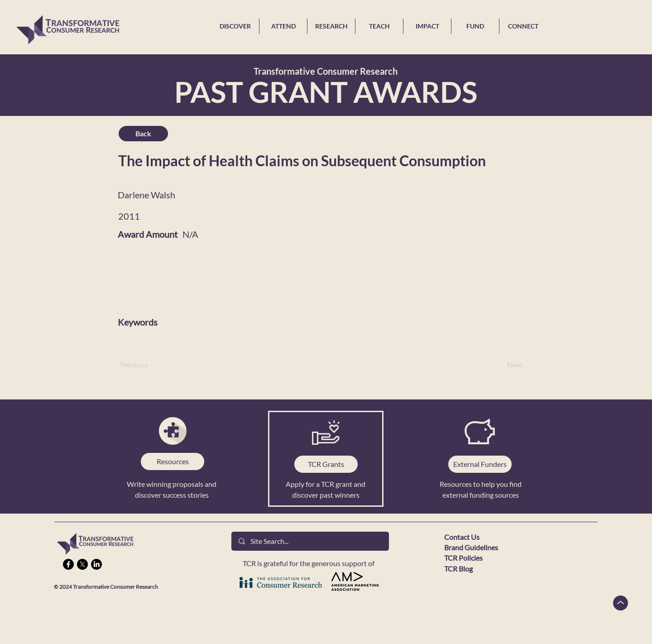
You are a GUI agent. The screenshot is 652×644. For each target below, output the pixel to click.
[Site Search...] (310, 541)
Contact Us (462, 537)
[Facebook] (68, 564)
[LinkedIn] (96, 564)
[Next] (500, 365)
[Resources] (173, 461)
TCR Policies (463, 558)
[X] (82, 564)
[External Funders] (480, 464)
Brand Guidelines (471, 547)
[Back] (143, 134)
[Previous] (150, 365)
